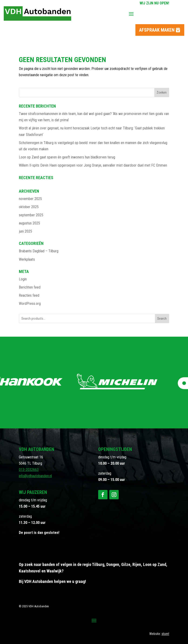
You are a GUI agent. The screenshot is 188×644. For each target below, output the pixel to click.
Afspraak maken (157, 30)
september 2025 (31, 215)
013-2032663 (29, 470)
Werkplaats (27, 259)
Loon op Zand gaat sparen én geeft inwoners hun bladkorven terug (67, 157)
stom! (165, 634)
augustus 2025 (29, 223)
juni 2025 (25, 231)
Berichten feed (30, 287)
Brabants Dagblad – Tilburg (39, 251)
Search (162, 319)
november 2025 (30, 199)
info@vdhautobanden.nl (35, 476)
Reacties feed (29, 295)
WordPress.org (30, 304)
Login (23, 279)
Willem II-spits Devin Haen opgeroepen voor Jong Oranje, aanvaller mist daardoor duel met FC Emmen (93, 165)
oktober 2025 (29, 207)
